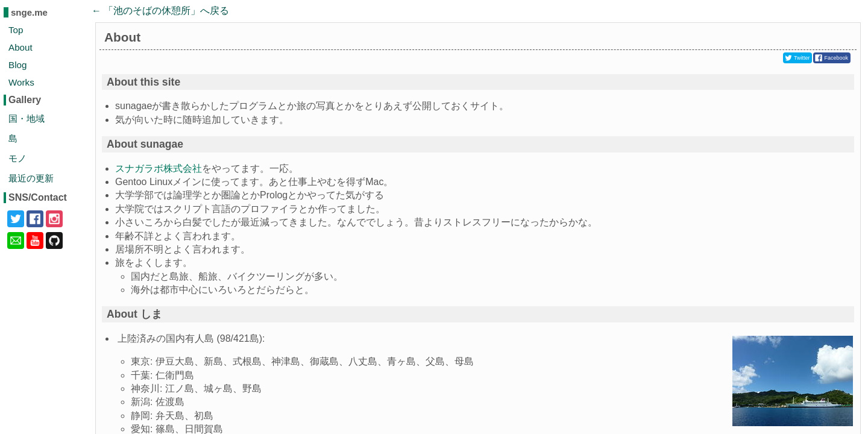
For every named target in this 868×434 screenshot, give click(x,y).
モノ (17, 158)
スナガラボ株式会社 (159, 168)
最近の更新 (31, 178)
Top (16, 30)
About (20, 47)
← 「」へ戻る (160, 11)
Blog (17, 65)
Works (21, 82)
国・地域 (27, 118)
